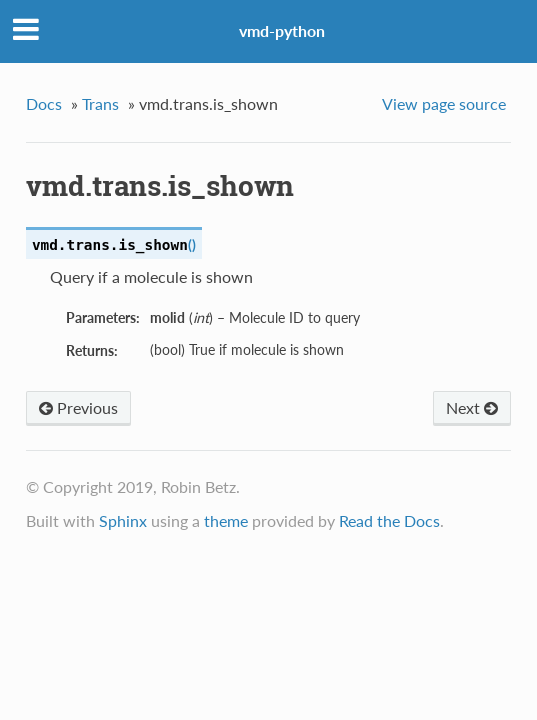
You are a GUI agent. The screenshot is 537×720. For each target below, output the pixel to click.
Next (472, 407)
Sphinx (123, 520)
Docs (44, 103)
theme (226, 520)
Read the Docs (389, 520)
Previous (78, 407)
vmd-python (282, 30)
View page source (444, 103)
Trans (100, 103)
